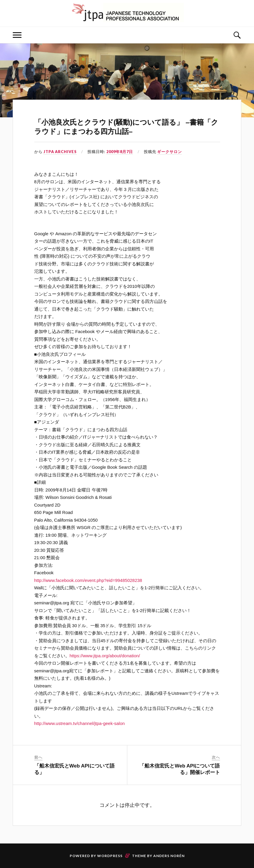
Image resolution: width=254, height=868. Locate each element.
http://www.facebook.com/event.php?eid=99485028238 (88, 580)
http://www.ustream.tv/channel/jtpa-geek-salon (80, 723)
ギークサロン (170, 152)
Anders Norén (169, 856)
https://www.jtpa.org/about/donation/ (105, 656)
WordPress (110, 856)
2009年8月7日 (120, 152)
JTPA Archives (60, 152)
